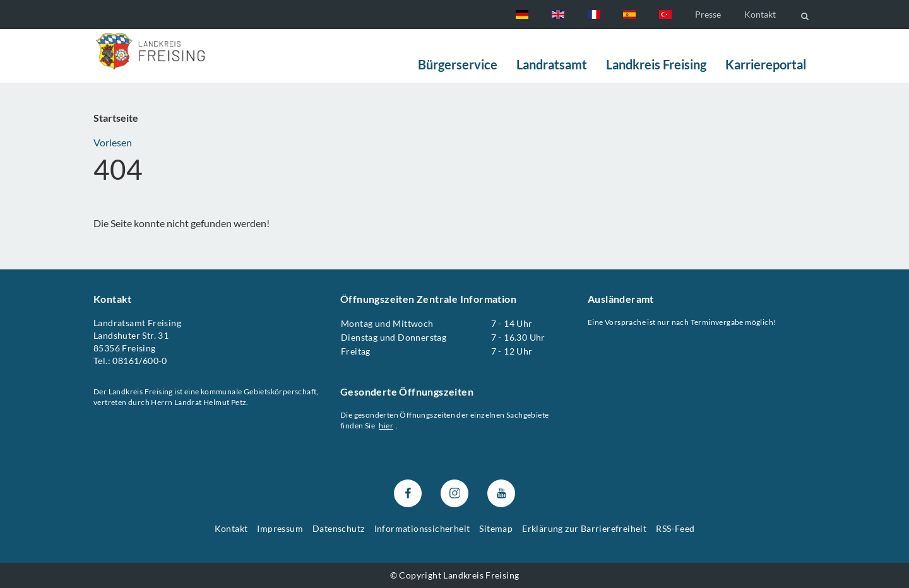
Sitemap (496, 528)
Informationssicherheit (422, 528)
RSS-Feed (675, 528)
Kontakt (760, 14)
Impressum (280, 528)
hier (387, 426)
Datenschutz (338, 528)
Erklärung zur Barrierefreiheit (584, 528)
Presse (708, 14)
